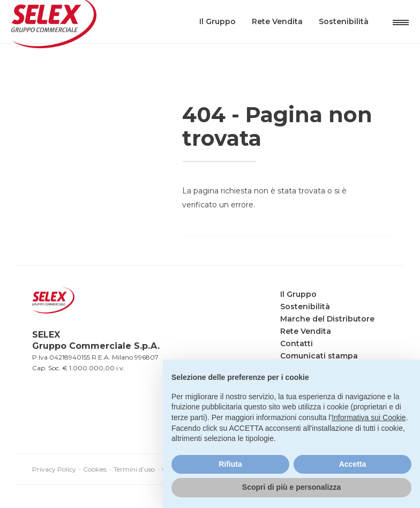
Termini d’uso (134, 469)
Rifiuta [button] (230, 464)
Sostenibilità (328, 38)
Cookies (95, 469)
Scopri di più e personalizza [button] (291, 487)
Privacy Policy (54, 469)
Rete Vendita (262, 38)
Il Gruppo (202, 38)
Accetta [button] (353, 464)
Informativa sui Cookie (369, 417)
